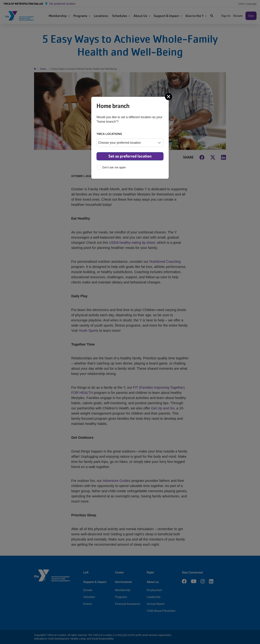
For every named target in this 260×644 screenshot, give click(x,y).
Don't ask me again (111, 168)
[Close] (169, 97)
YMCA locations (109, 134)
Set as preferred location (130, 156)
